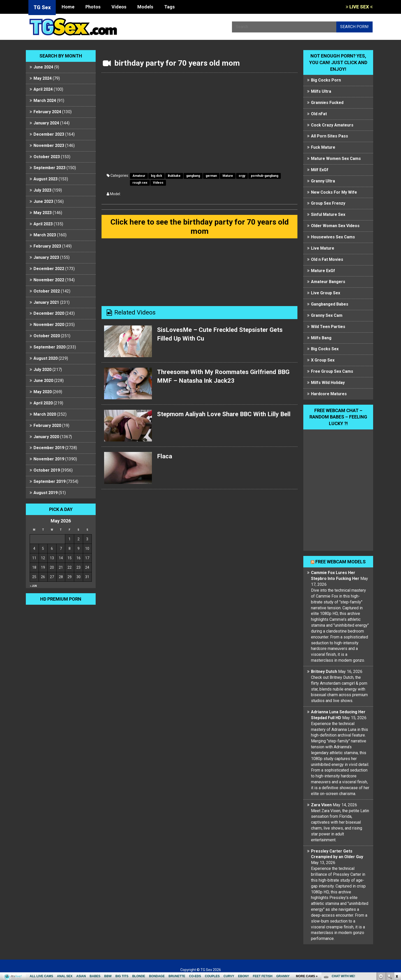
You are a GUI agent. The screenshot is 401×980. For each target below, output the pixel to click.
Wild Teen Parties (328, 327)
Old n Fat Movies (327, 259)
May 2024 (43, 78)
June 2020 (43, 381)
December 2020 (49, 313)
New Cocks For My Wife (334, 192)
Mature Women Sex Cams (336, 159)
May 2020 (43, 392)
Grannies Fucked (327, 103)
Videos (119, 7)
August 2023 (46, 179)
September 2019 (49, 481)
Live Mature (323, 248)
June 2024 (43, 67)
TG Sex (42, 7)
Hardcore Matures (329, 394)
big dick (157, 176)
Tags (169, 7)
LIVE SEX (359, 7)
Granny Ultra (323, 181)
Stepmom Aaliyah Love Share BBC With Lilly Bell (224, 414)
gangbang (193, 176)
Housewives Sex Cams (333, 237)
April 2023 (43, 224)
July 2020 (42, 370)
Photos (93, 7)
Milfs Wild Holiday (328, 383)
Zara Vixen (321, 805)
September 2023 (49, 168)
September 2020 (49, 347)
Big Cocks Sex (325, 349)
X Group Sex (323, 360)
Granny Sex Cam (327, 315)
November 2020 (49, 325)
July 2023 (42, 190)
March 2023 (45, 235)
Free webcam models (341, 562)
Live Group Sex (326, 293)
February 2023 (47, 246)
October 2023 (47, 157)
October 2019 (47, 470)
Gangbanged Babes (330, 304)
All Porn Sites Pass (330, 136)
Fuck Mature (323, 147)
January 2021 (46, 302)
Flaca (165, 456)
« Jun (33, 586)
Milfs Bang (321, 338)
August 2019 (46, 493)
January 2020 (46, 437)
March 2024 (45, 101)
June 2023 (43, 201)
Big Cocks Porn (326, 80)
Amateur (139, 176)
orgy (242, 176)
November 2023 (49, 145)
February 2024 (47, 112)
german (211, 176)
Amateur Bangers (328, 282)
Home (68, 7)
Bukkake (174, 176)
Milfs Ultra (321, 91)
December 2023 (49, 134)
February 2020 (47, 425)
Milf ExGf (320, 170)
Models (145, 7)
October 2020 (47, 336)
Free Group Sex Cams (332, 371)
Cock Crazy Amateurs (332, 125)
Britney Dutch (324, 672)
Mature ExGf (323, 271)
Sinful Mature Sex (328, 214)
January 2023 (46, 257)
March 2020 (45, 414)
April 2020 (43, 403)
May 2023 (43, 213)
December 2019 (49, 448)
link (397, 900)
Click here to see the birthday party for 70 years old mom (200, 226)
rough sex (140, 183)
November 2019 (49, 459)
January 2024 (46, 123)
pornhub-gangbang (265, 176)
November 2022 (49, 280)
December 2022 (49, 269)
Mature (228, 176)
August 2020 (46, 358)
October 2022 (47, 291)
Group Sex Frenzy (328, 203)
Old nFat (319, 114)
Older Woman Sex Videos (335, 226)
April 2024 (43, 89)
